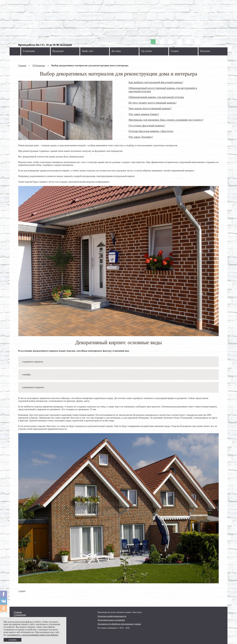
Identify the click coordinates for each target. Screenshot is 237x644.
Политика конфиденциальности (112, 616)
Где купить (147, 51)
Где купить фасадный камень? (147, 126)
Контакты (205, 51)
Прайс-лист (88, 51)
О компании (29, 51)
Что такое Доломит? (141, 137)
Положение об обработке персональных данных (119, 624)
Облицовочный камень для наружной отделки (156, 97)
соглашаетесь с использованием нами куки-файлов (33, 635)
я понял (12, 640)
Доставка (116, 51)
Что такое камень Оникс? (144, 114)
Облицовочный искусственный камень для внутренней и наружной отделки (163, 90)
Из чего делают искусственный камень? (153, 103)
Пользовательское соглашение (111, 620)
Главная (22, 65)
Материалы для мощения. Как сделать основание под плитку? (166, 120)
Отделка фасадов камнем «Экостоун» (151, 131)
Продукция (58, 51)
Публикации (39, 65)
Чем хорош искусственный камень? (150, 108)
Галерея (175, 51)
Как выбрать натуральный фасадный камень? (156, 82)
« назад (22, 591)
